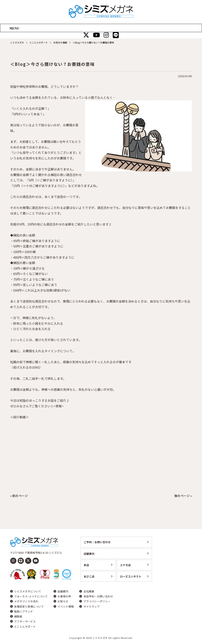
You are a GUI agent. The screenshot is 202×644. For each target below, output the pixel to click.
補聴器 (18, 616)
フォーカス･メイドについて (31, 596)
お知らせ (63, 601)
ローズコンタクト (131, 576)
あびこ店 (89, 576)
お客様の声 (64, 596)
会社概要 (89, 591)
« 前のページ (19, 496)
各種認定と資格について (29, 607)
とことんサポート (25, 627)
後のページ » (183, 496)
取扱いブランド (24, 611)
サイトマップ (92, 607)
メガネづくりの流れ (26, 601)
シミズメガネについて (28, 591)
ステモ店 (125, 565)
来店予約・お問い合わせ (98, 596)
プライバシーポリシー (97, 601)
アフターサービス (25, 621)
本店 (86, 565)
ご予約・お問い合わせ (97, 542)
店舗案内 (89, 554)
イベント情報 (66, 607)
